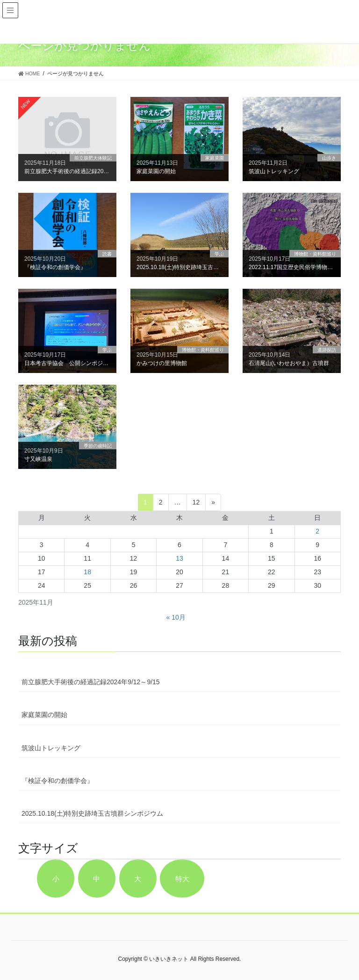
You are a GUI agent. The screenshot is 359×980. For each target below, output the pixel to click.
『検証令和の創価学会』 (57, 781)
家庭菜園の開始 (44, 715)
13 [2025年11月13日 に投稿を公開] (179, 558)
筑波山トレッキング (51, 748)
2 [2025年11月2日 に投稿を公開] (317, 531)
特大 (182, 879)
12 (196, 502)
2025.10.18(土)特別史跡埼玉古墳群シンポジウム (92, 813)
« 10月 (176, 617)
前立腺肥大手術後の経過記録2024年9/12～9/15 (91, 682)
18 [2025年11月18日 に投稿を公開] (87, 572)
